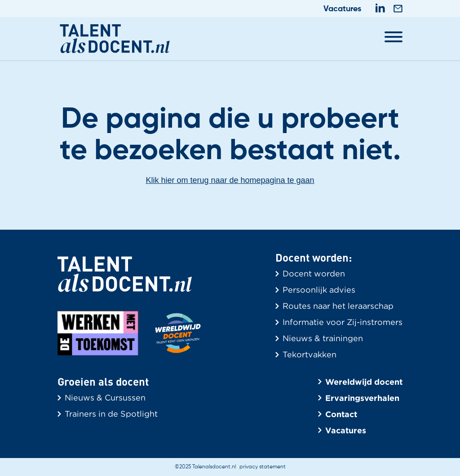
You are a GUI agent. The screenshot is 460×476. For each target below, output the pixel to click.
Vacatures (342, 9)
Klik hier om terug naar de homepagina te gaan (230, 180)
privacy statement (263, 467)
